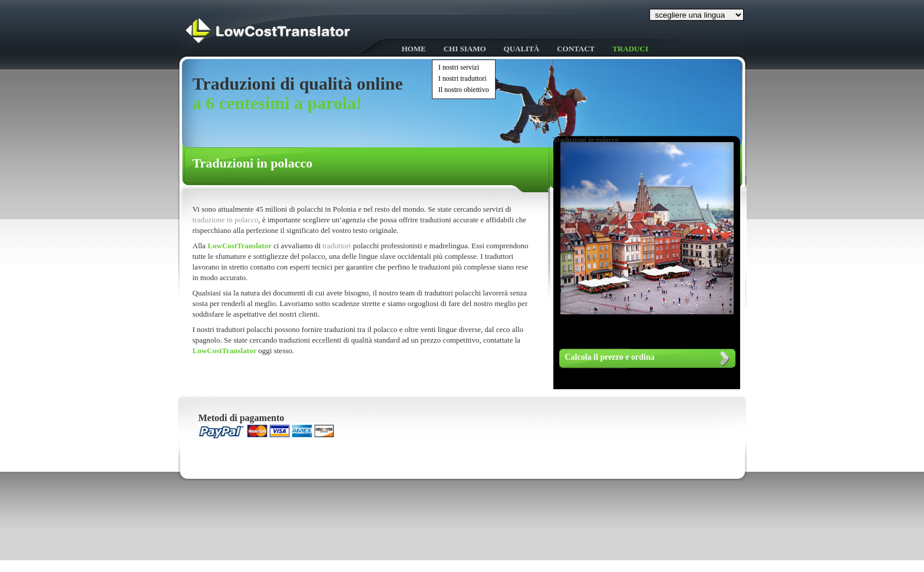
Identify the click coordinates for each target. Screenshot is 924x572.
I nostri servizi (459, 67)
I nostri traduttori (463, 78)
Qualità (522, 49)
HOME (414, 49)
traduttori (338, 246)
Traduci (630, 49)
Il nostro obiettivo (464, 90)
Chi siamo (465, 49)
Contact (576, 49)
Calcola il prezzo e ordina (610, 357)
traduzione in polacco (226, 220)
